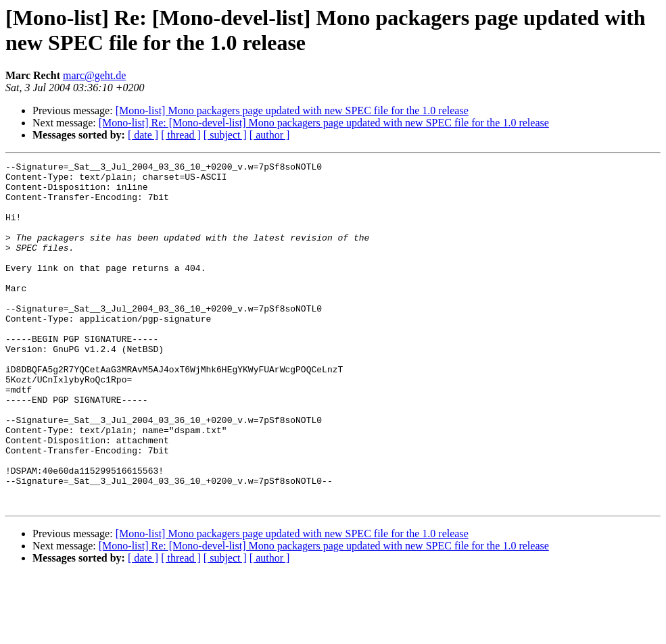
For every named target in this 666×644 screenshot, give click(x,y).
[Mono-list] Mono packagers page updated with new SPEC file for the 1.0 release (292, 110)
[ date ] (143, 135)
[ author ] (270, 135)
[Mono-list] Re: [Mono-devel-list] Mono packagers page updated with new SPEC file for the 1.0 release (324, 123)
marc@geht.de (94, 75)
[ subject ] (225, 135)
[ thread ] (181, 135)
